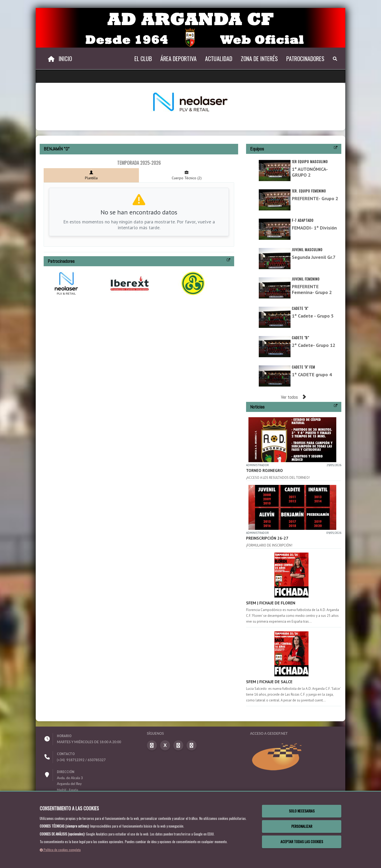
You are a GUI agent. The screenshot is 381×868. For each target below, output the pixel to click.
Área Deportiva (178, 58)
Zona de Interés (259, 58)
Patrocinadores (305, 58)
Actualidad (219, 58)
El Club (143, 58)
